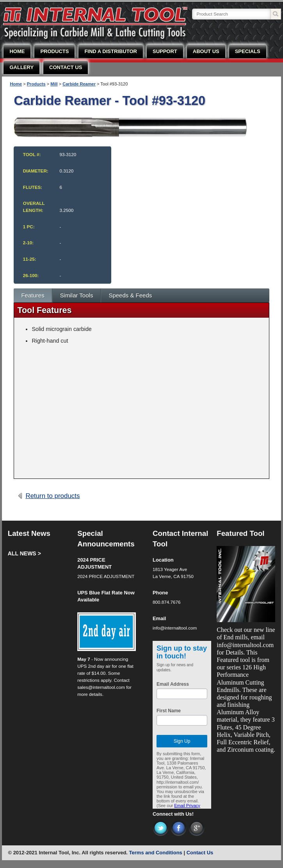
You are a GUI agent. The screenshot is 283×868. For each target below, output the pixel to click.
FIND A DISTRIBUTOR (111, 51)
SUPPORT (165, 51)
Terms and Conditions (156, 853)
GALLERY (21, 67)
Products (36, 84)
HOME (17, 51)
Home (16, 84)
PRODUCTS (54, 51)
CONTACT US (66, 67)
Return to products (53, 496)
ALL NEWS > (24, 553)
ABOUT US (206, 51)
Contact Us (200, 853)
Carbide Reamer (79, 84)
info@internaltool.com (175, 628)
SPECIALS (248, 51)
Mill (54, 84)
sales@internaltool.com (101, 687)
